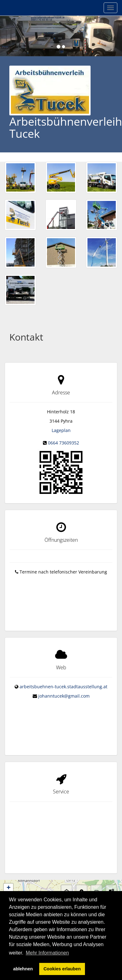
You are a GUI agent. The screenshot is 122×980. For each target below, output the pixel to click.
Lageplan (61, 430)
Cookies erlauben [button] (62, 969)
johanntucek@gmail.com (64, 689)
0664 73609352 (63, 443)
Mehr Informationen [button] (47, 953)
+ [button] (9, 862)
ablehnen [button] (23, 969)
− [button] (9, 871)
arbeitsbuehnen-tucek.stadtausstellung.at (63, 679)
